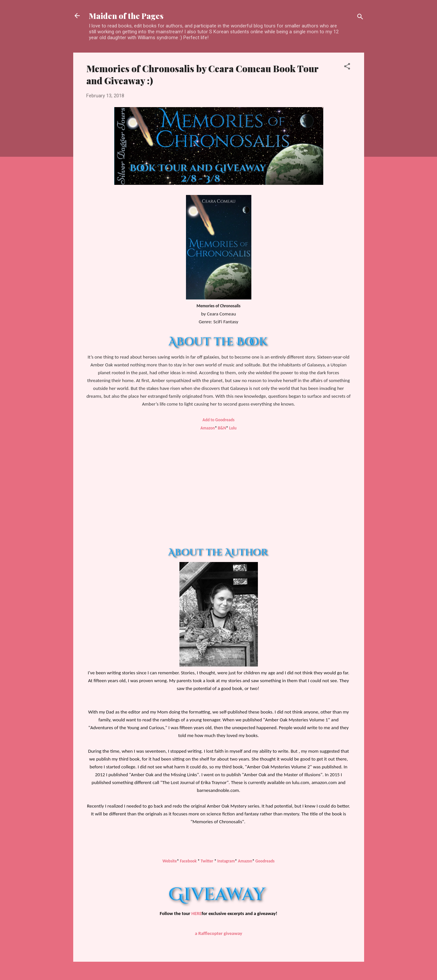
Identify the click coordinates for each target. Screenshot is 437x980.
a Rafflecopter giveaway (218, 933)
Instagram (226, 861)
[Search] (360, 18)
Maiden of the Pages (126, 16)
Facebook (188, 861)
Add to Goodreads (219, 420)
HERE (196, 913)
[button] (347, 67)
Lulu (233, 428)
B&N (222, 428)
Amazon (208, 428)
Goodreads (265, 861)
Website (170, 861)
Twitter (207, 861)
